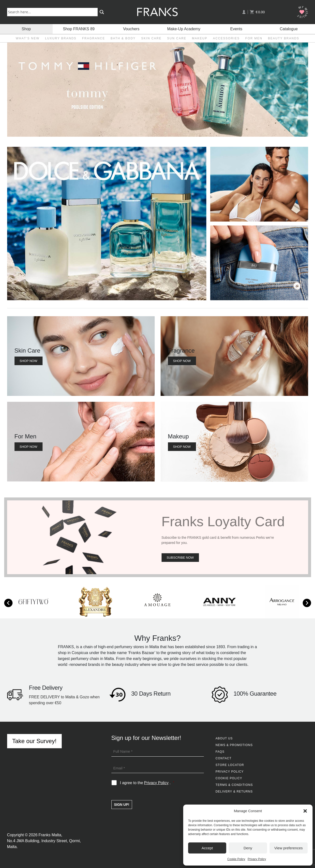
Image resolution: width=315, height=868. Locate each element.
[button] (305, 811)
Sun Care (177, 38)
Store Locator (230, 765)
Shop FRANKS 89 (79, 29)
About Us (224, 738)
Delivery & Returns (234, 792)
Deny (248, 848)
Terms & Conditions (234, 785)
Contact (224, 758)
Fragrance (94, 38)
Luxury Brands (61, 38)
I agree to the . (147, 783)
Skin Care (151, 38)
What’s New (28, 38)
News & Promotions (234, 745)
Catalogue (289, 29)
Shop (26, 29)
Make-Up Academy (184, 29)
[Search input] (53, 12)
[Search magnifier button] (102, 12)
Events (236, 29)
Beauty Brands (284, 38)
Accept (207, 848)
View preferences (289, 848)
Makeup (200, 38)
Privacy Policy (257, 859)
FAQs (220, 752)
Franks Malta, (50, 835)
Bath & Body (123, 38)
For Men (254, 38)
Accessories (226, 38)
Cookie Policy (236, 859)
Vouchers (131, 29)
